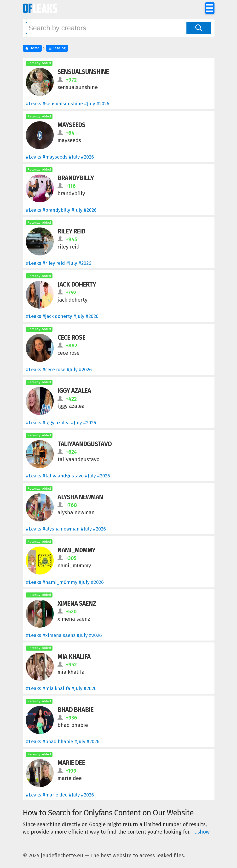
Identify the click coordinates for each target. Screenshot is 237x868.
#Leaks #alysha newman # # (66, 529)
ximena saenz (77, 603)
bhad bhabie (75, 710)
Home (32, 48)
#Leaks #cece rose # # (59, 370)
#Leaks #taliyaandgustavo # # (68, 476)
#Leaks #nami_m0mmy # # (65, 582)
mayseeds (71, 125)
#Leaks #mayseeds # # (60, 157)
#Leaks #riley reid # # (59, 263)
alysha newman (80, 497)
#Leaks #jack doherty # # (62, 316)
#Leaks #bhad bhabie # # (63, 741)
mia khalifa (74, 657)
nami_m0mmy (76, 550)
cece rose (71, 337)
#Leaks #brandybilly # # (61, 210)
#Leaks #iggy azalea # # (61, 423)
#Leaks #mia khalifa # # (61, 688)
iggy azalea (74, 391)
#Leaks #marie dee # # (60, 795)
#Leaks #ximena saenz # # (64, 635)
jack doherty (77, 284)
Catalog (57, 48)
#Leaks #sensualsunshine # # (68, 104)
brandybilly (76, 178)
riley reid (71, 231)
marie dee (71, 763)
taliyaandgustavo (84, 444)
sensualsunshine (83, 72)
